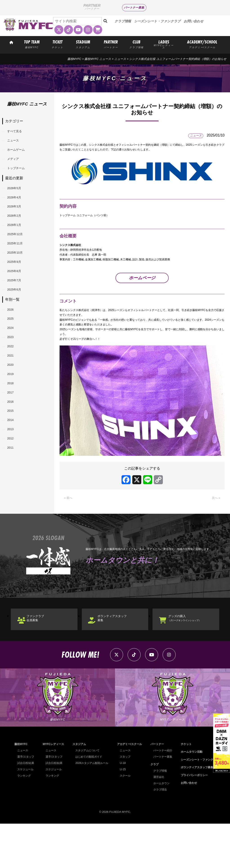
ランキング (25, 820)
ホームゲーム (20, 156)
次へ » (215, 532)
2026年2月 (18, 235)
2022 (13, 396)
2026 (13, 350)
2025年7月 (18, 316)
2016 (13, 465)
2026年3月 (18, 224)
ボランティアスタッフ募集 (119, 655)
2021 (13, 408)
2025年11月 (19, 270)
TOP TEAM (32, 44)
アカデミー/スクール (129, 788)
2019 (13, 431)
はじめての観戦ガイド (88, 801)
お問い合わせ (194, 21)
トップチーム (20, 178)
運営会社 (157, 821)
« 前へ (69, 532)
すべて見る (18, 132)
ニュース (120, 59)
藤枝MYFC (74, 59)
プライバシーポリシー (192, 819)
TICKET (57, 44)
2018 (13, 442)
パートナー (156, 788)
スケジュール (26, 814)
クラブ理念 (158, 834)
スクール (124, 820)
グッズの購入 (193, 655)
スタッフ (124, 801)
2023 (13, 385)
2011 (13, 523)
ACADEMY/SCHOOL (202, 44)
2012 (13, 511)
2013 (13, 500)
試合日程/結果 (27, 807)
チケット (184, 788)
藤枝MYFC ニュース (98, 59)
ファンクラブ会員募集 (41, 655)
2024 (13, 373)
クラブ (153, 809)
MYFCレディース (53, 788)
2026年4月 (18, 212)
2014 (13, 488)
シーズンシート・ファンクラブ (157, 21)
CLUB (136, 44)
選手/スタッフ (27, 801)
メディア (16, 167)
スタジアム (78, 788)
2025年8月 (18, 305)
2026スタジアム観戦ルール (91, 807)
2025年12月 (19, 258)
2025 (13, 362)
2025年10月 (19, 282)
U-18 (121, 807)
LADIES (164, 44)
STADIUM (83, 44)
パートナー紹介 (161, 795)
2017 (13, 454)
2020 (13, 419)
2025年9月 (18, 293)
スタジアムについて (87, 795)
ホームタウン (160, 828)
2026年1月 (18, 247)
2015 (13, 477)
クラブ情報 (123, 21)
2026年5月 (18, 201)
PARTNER (111, 44)
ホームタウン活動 (189, 796)
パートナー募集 (134, 8)
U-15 (121, 814)
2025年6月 (18, 328)
